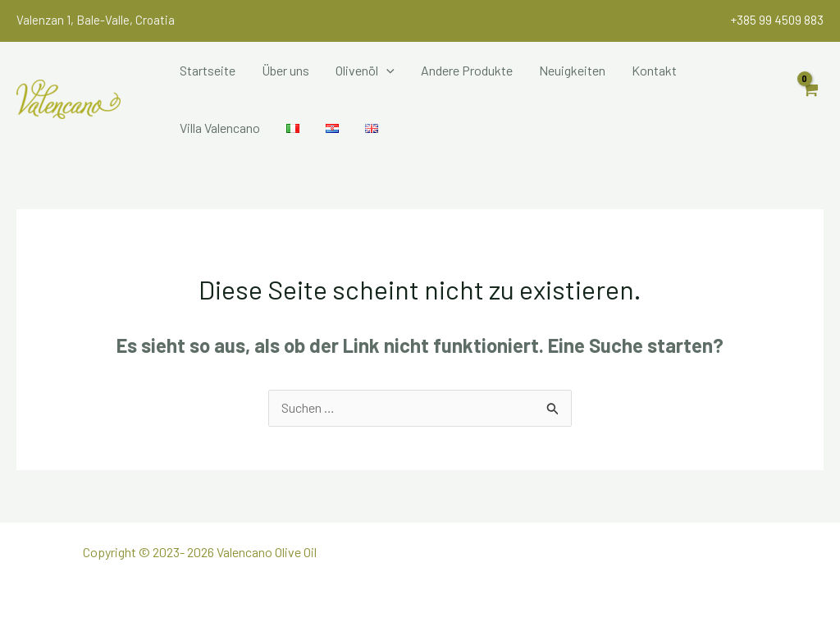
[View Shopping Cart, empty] (809, 99)
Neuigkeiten (572, 70)
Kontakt (654, 70)
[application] (386, 71)
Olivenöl (365, 71)
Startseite (208, 70)
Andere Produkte (467, 70)
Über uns (285, 70)
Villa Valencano (220, 128)
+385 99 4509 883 (777, 20)
